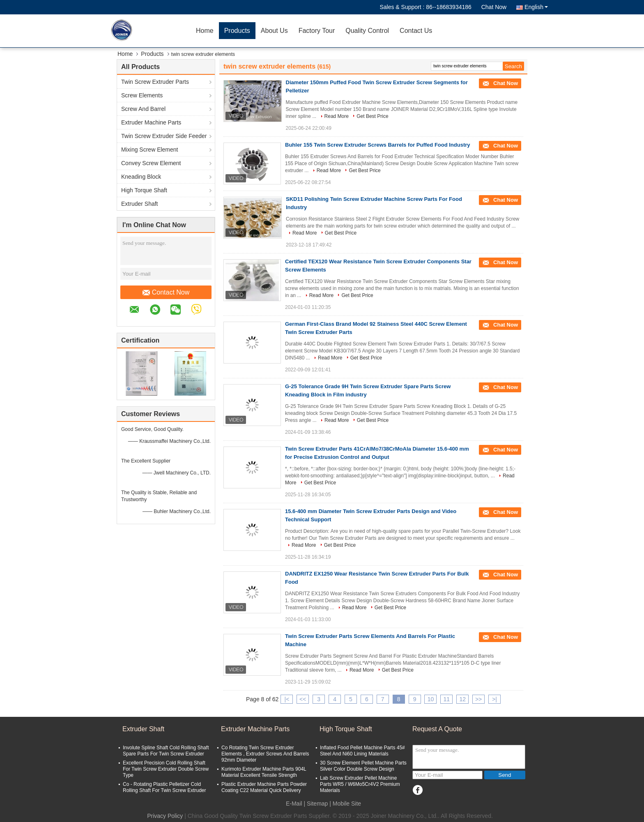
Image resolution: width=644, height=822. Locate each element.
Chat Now (494, 7)
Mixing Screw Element (150, 150)
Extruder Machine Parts (151, 122)
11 (447, 699)
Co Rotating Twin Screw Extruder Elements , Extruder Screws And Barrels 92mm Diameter (265, 754)
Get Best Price (372, 116)
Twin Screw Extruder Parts (155, 82)
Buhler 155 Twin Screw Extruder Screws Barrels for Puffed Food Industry (378, 145)
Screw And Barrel (143, 109)
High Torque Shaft (144, 190)
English (536, 7)
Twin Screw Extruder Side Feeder (164, 136)
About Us (274, 31)
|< (287, 699)
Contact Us (416, 31)
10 (431, 699)
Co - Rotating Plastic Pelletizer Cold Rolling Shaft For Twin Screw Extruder (164, 787)
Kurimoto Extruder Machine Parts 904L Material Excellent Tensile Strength (264, 772)
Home (205, 31)
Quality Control (367, 31)
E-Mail (294, 804)
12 (462, 699)
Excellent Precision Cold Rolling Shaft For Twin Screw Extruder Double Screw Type (166, 769)
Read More (337, 116)
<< (303, 699)
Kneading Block (141, 177)
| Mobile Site (345, 804)
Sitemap (317, 804)
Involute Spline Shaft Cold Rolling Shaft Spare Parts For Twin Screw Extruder (166, 751)
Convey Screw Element (151, 163)
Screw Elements (142, 95)
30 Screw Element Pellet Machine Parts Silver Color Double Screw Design (363, 766)
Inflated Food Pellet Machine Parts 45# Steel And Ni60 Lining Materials (362, 751)
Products (237, 31)
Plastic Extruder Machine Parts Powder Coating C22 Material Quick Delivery (264, 787)
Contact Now (166, 292)
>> (478, 699)
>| (494, 699)
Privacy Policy (165, 816)
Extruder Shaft (140, 204)
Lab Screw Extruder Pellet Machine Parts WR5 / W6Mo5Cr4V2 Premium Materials (360, 784)
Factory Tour (317, 31)
